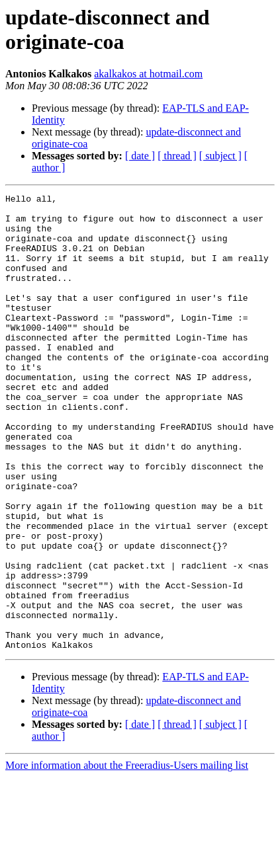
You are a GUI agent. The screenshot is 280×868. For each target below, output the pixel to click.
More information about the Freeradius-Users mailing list (127, 856)
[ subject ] (220, 156)
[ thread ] (177, 156)
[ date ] (140, 156)
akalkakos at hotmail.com (148, 74)
